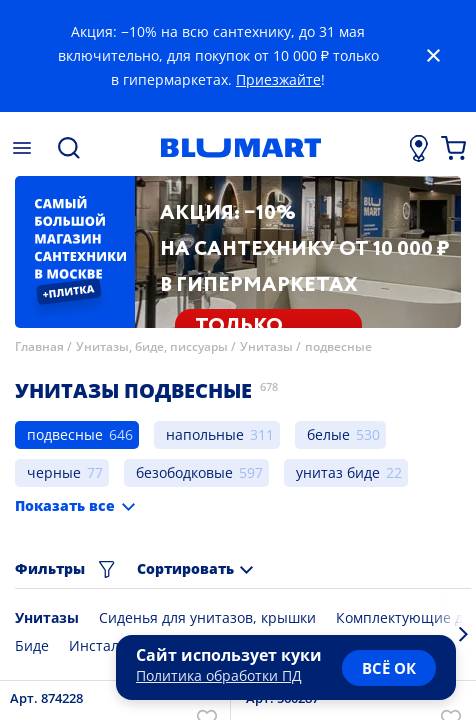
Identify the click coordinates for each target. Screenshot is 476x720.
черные (54, 472)
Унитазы (266, 346)
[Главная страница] (241, 148)
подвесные (338, 346)
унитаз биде (338, 472)
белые (328, 434)
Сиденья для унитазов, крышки (207, 617)
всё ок (389, 668)
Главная (39, 346)
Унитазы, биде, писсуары (152, 346)
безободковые (184, 472)
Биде (32, 645)
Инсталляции (115, 645)
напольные (205, 434)
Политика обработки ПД (219, 675)
